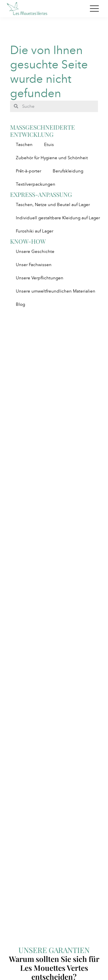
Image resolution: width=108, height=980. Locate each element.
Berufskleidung (68, 171)
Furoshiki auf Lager (35, 231)
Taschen (24, 145)
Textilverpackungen (36, 184)
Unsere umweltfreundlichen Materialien (56, 291)
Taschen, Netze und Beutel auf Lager (53, 205)
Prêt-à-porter (29, 171)
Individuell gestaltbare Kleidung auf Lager (58, 218)
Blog (20, 304)
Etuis (49, 145)
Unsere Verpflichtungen (40, 278)
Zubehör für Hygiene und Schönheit (52, 158)
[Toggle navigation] (94, 9)
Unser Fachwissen (34, 265)
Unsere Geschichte (35, 251)
